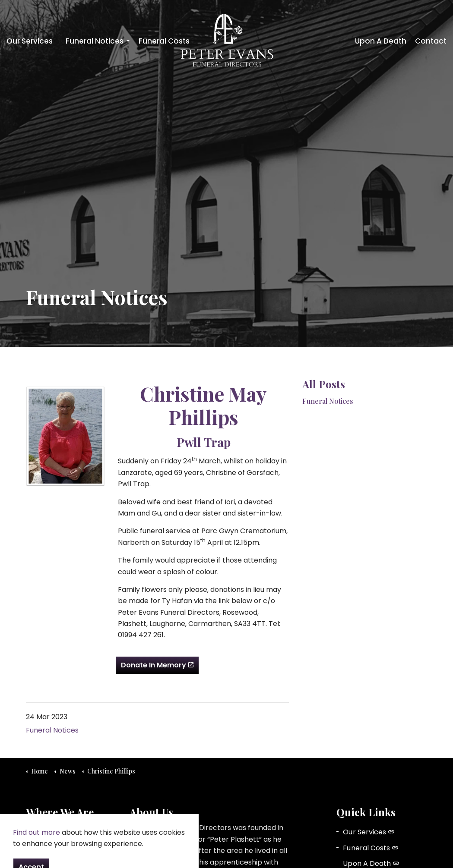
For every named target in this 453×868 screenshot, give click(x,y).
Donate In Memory (157, 665)
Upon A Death (381, 41)
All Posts (324, 384)
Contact (431, 41)
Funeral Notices (95, 41)
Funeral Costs (164, 41)
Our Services (30, 41)
